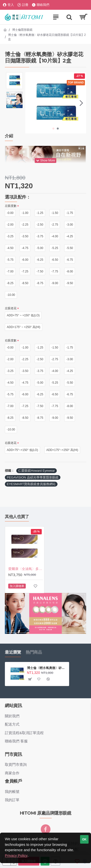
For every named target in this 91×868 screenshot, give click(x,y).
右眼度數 (11, 340)
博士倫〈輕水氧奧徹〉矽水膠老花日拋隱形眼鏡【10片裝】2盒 (47, 668)
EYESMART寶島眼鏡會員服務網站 (31, 484)
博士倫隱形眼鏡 (22, 30)
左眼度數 (11, 206)
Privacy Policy (16, 855)
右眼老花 (11, 443)
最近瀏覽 (13, 652)
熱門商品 (34, 652)
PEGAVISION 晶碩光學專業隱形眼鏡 (33, 477)
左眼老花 (11, 308)
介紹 (9, 136)
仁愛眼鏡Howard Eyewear (37, 471)
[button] (81, 103)
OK (84, 839)
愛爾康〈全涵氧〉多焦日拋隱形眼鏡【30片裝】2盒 (26, 569)
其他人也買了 (17, 517)
